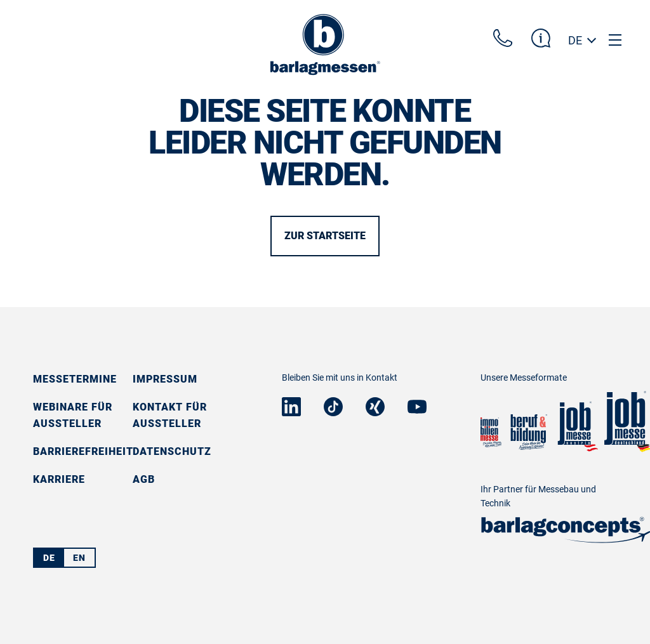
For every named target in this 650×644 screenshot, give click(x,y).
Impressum (165, 379)
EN (79, 558)
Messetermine (75, 379)
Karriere (59, 479)
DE (575, 40)
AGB (144, 479)
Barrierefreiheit (83, 451)
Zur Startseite (325, 236)
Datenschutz (172, 451)
